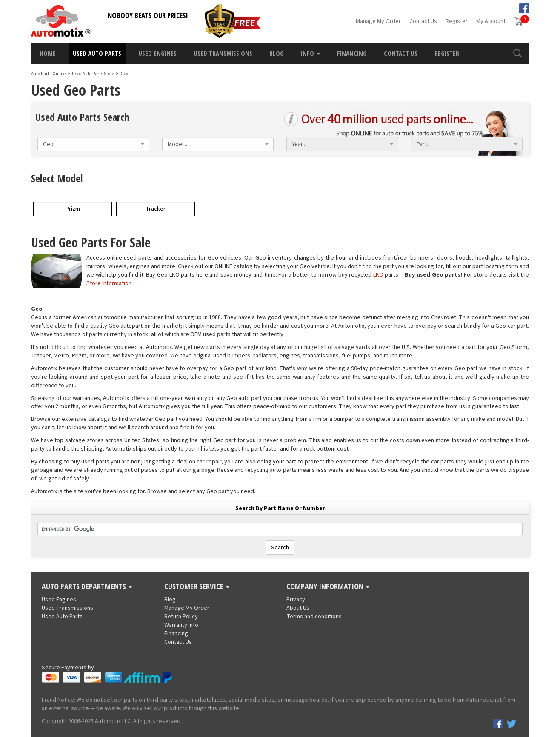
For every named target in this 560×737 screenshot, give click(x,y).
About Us (298, 608)
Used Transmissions (223, 53)
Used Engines (157, 53)
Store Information (109, 283)
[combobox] (93, 144)
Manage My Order (378, 21)
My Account (491, 21)
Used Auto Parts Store (93, 74)
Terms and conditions (314, 617)
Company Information (328, 587)
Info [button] (310, 53)
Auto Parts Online (48, 74)
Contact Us (423, 21)
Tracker (156, 209)
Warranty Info (181, 625)
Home (48, 53)
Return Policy (181, 617)
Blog (277, 53)
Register (457, 21)
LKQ (378, 275)
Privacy (296, 600)
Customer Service (197, 587)
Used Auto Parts (97, 53)
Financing (352, 53)
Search (280, 548)
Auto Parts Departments (87, 587)
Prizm (73, 209)
